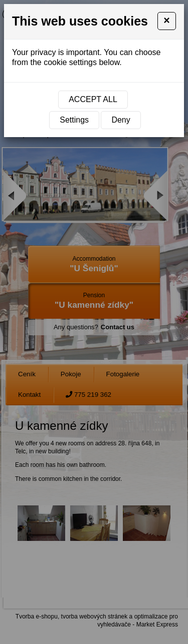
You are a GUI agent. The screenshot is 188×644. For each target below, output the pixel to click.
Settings (74, 120)
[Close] (167, 21)
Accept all (93, 99)
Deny (121, 120)
